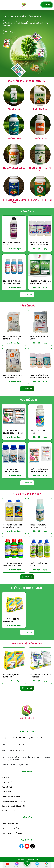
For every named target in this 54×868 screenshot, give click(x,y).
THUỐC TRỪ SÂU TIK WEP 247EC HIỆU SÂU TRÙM (13, 537)
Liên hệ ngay (10, 32)
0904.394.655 (23, 738)
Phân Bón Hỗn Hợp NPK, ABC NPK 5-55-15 (13, 387)
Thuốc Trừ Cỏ (7, 792)
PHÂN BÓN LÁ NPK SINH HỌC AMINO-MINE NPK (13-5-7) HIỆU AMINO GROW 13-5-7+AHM (40, 293)
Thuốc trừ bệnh (8, 787)
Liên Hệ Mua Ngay (14, 259)
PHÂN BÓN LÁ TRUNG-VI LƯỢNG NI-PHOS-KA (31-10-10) (39, 254)
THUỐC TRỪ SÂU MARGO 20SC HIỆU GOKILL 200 (13, 575)
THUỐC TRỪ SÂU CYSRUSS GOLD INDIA (39, 575)
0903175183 (20, 744)
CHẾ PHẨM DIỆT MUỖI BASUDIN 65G (11, 686)
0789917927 (19, 751)
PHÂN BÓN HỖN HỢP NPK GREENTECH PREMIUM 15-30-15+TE (39, 387)
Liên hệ (47, 5)
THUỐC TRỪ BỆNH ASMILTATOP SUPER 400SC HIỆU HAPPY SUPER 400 (13, 481)
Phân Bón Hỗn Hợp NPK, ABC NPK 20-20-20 (39, 348)
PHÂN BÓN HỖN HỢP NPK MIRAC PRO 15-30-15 (13, 348)
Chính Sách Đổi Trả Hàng (12, 833)
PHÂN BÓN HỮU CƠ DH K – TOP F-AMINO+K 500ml (13, 293)
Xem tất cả (27, 305)
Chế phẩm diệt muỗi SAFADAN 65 (11, 631)
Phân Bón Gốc (7, 782)
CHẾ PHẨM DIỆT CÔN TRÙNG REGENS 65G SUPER (40, 686)
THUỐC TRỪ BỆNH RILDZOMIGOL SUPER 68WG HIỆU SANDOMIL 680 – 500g (14, 442)
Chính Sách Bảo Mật (10, 824)
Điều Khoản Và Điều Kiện (12, 828)
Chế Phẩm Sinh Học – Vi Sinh (13, 801)
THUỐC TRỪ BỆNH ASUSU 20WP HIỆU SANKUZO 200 (39, 481)
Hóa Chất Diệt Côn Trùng (12, 811)
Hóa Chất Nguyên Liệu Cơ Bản (14, 806)
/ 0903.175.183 (36, 738)
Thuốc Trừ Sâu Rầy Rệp (11, 796)
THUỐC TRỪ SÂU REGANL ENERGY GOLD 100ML (39, 537)
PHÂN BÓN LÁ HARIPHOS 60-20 (12, 254)
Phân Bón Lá (7, 777)
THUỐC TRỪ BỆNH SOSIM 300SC (39, 442)
